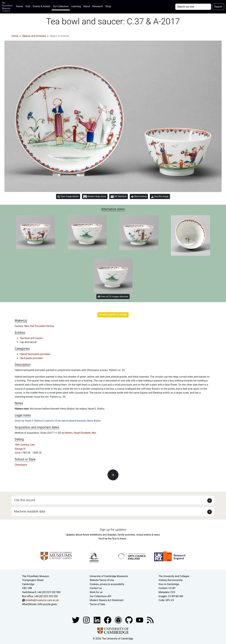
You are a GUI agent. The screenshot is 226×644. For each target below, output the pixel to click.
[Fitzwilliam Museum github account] (129, 620)
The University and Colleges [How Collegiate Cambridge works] (174, 576)
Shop (108, 6)
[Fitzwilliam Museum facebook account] (97, 620)
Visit (28, 6)
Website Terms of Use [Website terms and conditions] (102, 580)
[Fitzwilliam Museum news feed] (150, 620)
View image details (68, 196)
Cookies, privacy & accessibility (107, 584)
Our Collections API (100, 596)
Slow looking (139, 196)
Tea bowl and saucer (31, 338)
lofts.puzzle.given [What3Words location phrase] (47, 604)
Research (98, 6)
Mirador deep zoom (95, 197)
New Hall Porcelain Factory (39, 326)
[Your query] (193, 7)
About (87, 6)
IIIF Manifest (119, 197)
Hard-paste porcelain (31, 358)
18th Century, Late (25, 445)
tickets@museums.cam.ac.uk (42, 600)
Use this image (160, 196)
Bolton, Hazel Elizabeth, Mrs (81, 433)
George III (20, 449)
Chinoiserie (21, 465)
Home (20, 6)
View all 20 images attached (113, 297)
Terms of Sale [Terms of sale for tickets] (97, 604)
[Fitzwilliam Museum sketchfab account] (119, 620)
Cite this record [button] (24, 500)
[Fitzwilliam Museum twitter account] (76, 620)
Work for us (96, 592)
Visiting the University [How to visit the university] (171, 580)
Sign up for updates (113, 530)
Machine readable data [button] (30, 511)
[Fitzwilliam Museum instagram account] (87, 620)
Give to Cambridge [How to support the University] (169, 584)
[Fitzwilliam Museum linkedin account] (108, 620)
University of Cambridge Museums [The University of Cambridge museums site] (109, 576)
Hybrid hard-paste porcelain (35, 354)
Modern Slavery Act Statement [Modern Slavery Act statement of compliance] (107, 600)
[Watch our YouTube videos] (140, 620)
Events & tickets (42, 6)
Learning (76, 6)
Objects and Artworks (34, 36)
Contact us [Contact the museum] (96, 588)
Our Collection (61, 6)
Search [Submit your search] (218, 7)
